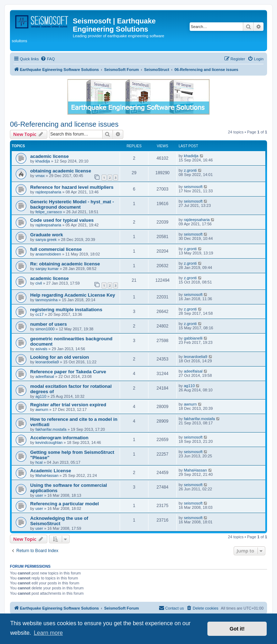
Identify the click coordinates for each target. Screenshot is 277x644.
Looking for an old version (60, 357)
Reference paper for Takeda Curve (68, 372)
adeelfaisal (45, 376)
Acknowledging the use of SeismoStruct (59, 521)
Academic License (51, 471)
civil (39, 283)
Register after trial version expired (68, 405)
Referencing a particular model (64, 504)
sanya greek (46, 240)
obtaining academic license (61, 171)
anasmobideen (48, 254)
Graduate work (47, 235)
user (39, 495)
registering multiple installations (66, 310)
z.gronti (190, 170)
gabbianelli (193, 338)
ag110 (41, 396)
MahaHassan (47, 475)
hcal (39, 462)
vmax (40, 176)
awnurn (42, 409)
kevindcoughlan (49, 442)
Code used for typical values (62, 220)
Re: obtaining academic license (65, 264)
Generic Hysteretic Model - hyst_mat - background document (72, 204)
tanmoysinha (47, 300)
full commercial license (56, 249)
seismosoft (193, 187)
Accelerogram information (59, 438)
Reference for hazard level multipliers (72, 187)
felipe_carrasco (49, 212)
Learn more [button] (48, 633)
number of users (48, 324)
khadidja (43, 161)
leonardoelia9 (47, 362)
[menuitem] (48, 59)
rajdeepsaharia (48, 192)
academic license (50, 156)
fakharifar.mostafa (51, 429)
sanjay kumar (47, 269)
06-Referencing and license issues (64, 124)
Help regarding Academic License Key (73, 295)
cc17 (40, 314)
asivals (42, 349)
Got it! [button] (237, 629)
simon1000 (45, 329)
